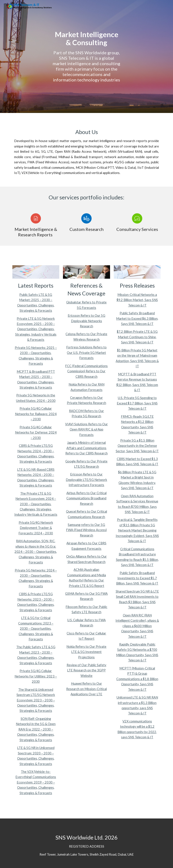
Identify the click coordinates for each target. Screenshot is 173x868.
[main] (86, 56)
